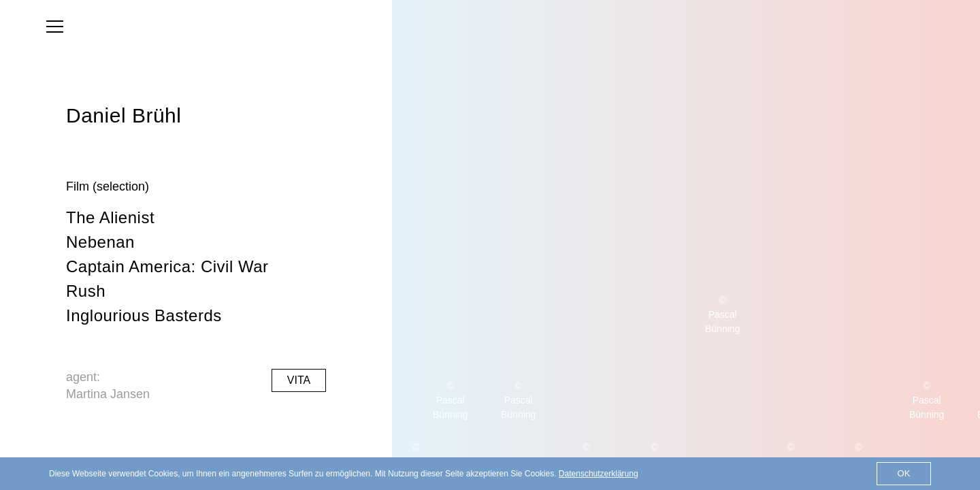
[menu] (55, 27)
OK (904, 473)
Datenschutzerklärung (599, 474)
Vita (299, 380)
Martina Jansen (108, 394)
